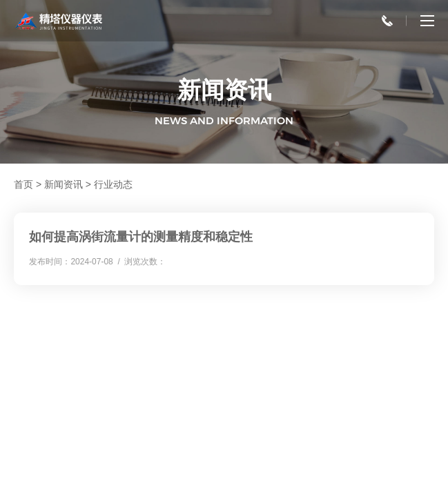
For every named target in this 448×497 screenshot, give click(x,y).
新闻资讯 (64, 184)
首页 (23, 184)
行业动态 (113, 184)
